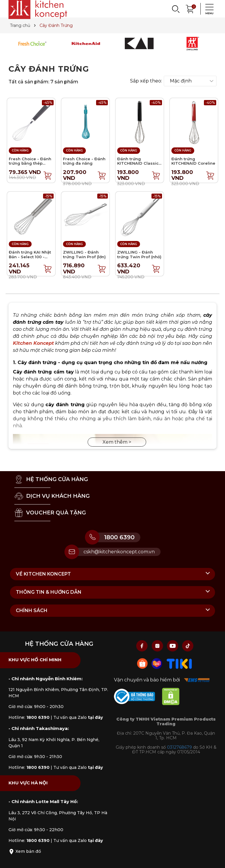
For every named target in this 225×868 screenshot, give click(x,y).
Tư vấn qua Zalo (78, 717)
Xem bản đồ (25, 851)
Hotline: (29, 717)
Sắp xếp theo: (146, 81)
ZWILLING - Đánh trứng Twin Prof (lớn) (84, 254)
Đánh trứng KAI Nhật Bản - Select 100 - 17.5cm (30, 257)
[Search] (175, 9)
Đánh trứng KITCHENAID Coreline (193, 161)
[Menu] (208, 9)
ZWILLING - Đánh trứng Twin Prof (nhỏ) (139, 254)
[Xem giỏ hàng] (190, 8)
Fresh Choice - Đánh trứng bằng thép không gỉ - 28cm (30, 163)
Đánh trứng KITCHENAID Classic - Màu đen (139, 163)
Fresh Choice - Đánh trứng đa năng (84, 161)
